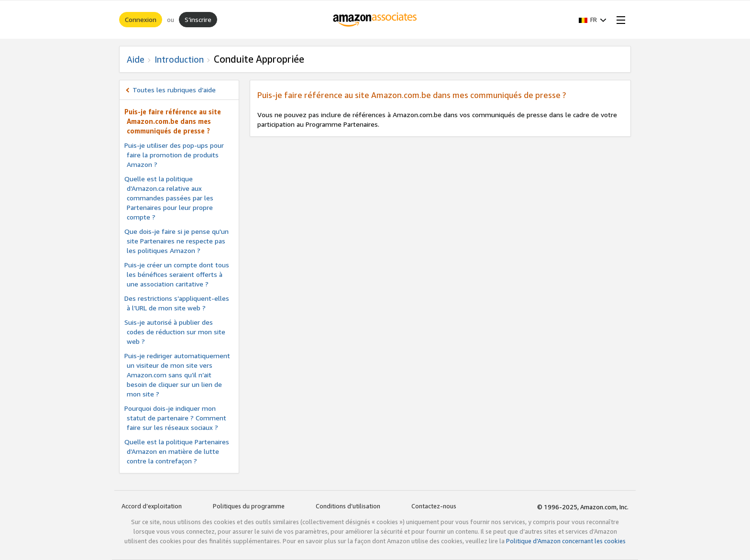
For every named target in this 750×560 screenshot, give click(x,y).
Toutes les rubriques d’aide (174, 90)
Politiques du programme (249, 506)
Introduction (179, 59)
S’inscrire (198, 19)
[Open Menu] (619, 20)
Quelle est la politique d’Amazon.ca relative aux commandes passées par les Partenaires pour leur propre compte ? (169, 198)
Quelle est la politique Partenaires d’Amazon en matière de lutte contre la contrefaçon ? (177, 451)
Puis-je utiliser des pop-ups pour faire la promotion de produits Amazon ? (174, 155)
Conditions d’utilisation (348, 506)
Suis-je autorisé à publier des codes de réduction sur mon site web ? (175, 332)
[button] (593, 20)
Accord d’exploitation (152, 506)
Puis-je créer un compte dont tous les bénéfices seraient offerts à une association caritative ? (177, 274)
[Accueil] (375, 20)
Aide (136, 59)
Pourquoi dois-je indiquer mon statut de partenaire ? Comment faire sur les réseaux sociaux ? (175, 418)
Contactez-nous (434, 506)
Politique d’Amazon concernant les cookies (566, 541)
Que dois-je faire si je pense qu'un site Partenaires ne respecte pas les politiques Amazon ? (176, 241)
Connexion (141, 19)
